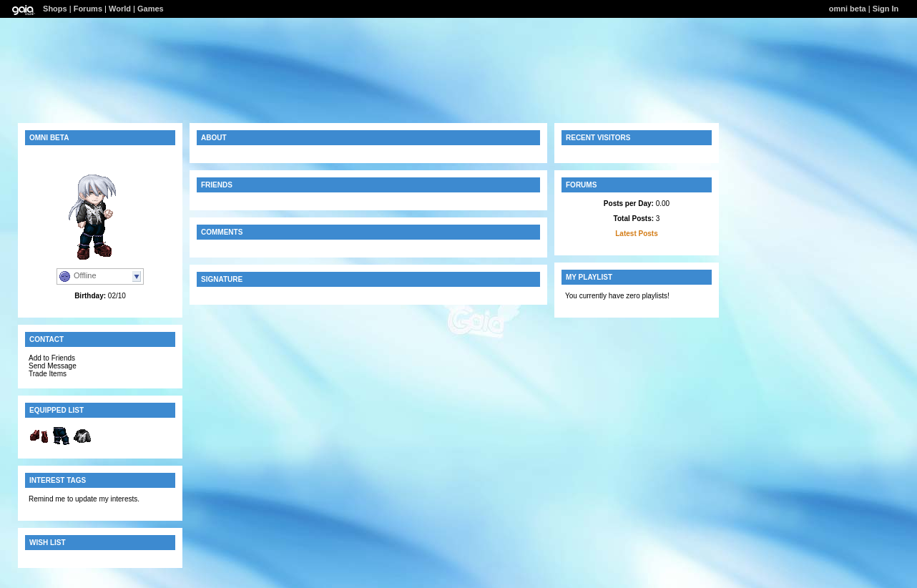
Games (151, 9)
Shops (55, 9)
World (120, 9)
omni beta (848, 9)
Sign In (886, 9)
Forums (88, 9)
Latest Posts (636, 234)
